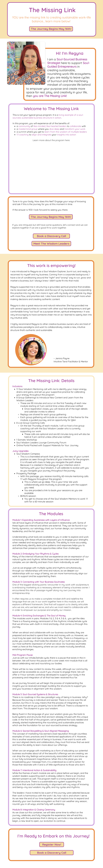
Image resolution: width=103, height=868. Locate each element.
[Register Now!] (52, 844)
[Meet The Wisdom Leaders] (51, 244)
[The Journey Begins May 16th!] (51, 29)
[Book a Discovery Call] (51, 236)
